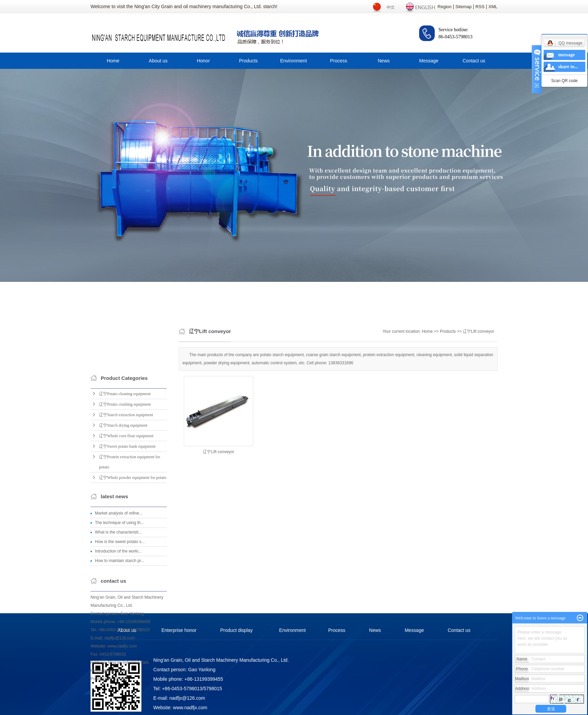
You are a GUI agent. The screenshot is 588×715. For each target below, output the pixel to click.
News (384, 61)
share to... (568, 67)
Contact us (474, 61)
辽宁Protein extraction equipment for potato (130, 539)
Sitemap (464, 7)
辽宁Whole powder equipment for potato (133, 555)
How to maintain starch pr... (120, 638)
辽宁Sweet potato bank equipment (127, 523)
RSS (480, 7)
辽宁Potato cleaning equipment (125, 471)
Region (444, 7)
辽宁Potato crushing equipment (125, 481)
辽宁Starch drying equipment (123, 502)
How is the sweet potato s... (120, 619)
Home (113, 61)
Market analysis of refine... (119, 590)
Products (248, 61)
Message (429, 61)
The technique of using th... (120, 600)
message (566, 55)
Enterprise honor (179, 630)
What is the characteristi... (118, 609)
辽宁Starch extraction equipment (126, 492)
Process (339, 61)
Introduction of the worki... (118, 628)
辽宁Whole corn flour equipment (126, 513)
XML (493, 7)
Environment (293, 61)
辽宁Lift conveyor (478, 365)
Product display (237, 630)
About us (158, 61)
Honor (203, 61)
